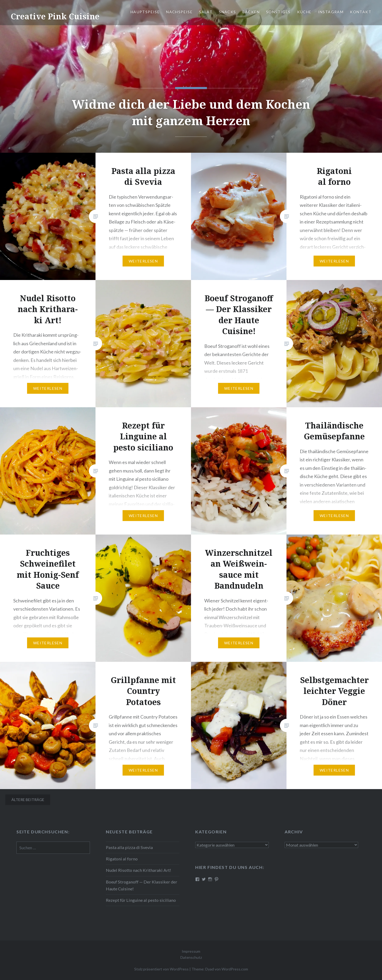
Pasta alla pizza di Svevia (129, 847)
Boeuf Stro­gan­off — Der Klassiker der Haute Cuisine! (142, 885)
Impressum (191, 951)
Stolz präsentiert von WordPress (161, 969)
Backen (251, 12)
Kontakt (361, 12)
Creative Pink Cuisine (55, 16)
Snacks (227, 12)
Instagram (331, 12)
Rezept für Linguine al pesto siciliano (141, 900)
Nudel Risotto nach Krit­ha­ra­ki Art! (138, 870)
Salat (206, 12)
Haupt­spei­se (145, 12)
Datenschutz (191, 957)
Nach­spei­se (179, 12)
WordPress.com (235, 969)
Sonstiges (278, 12)
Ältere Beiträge (28, 800)
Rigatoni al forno (122, 859)
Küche (304, 12)
